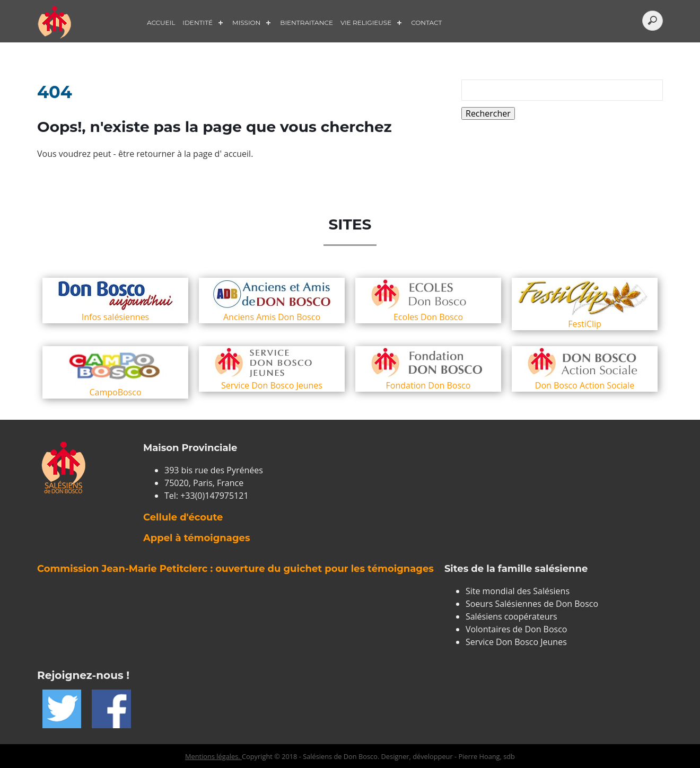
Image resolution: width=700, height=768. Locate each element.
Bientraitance (307, 23)
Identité (198, 23)
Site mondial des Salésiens (518, 591)
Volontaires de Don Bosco (517, 629)
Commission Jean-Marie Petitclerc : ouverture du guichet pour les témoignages (235, 569)
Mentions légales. (213, 756)
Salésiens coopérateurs (511, 616)
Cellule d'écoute (183, 517)
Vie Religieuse (366, 23)
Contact (426, 23)
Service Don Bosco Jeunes (516, 642)
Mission (246, 23)
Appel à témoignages (196, 538)
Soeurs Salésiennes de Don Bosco (532, 604)
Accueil (161, 23)
